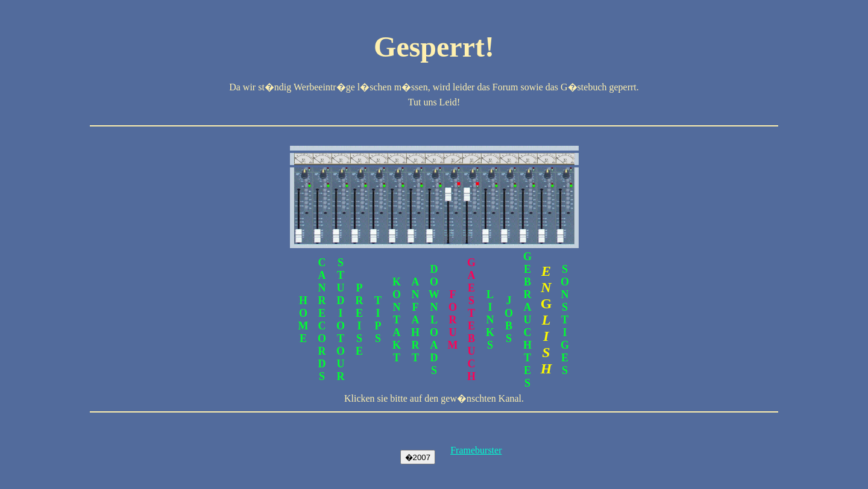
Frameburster (476, 450)
